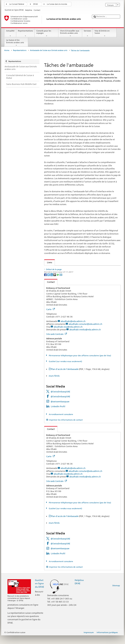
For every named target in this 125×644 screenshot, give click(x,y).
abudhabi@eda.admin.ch (73, 330)
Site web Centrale (57, 343)
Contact (49, 291)
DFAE (35, 4)
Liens (48, 262)
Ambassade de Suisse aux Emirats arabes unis (49, 50)
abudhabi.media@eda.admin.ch (85, 338)
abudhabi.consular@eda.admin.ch (85, 333)
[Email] (61, 283)
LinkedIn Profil (58, 415)
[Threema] (55, 283)
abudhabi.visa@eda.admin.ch (68, 335)
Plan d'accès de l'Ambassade (80, 378)
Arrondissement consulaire (61, 423)
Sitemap (116, 594)
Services (87, 33)
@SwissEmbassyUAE (60, 400)
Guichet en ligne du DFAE (40, 592)
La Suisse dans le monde (57, 4)
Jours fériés (54, 384)
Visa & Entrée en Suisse (105, 33)
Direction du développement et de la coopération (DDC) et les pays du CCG (82, 269)
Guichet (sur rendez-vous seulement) (65, 370)
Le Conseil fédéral (17, 4)
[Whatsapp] (58, 283)
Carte (51, 318)
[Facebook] (46, 283)
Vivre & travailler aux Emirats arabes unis (70, 33)
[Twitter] (49, 283)
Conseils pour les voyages (47, 33)
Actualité (10, 33)
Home (7, 50)
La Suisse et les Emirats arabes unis (16, 43)
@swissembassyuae (60, 410)
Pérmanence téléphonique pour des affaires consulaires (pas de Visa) (80, 364)
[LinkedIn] (52, 283)
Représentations (25, 33)
